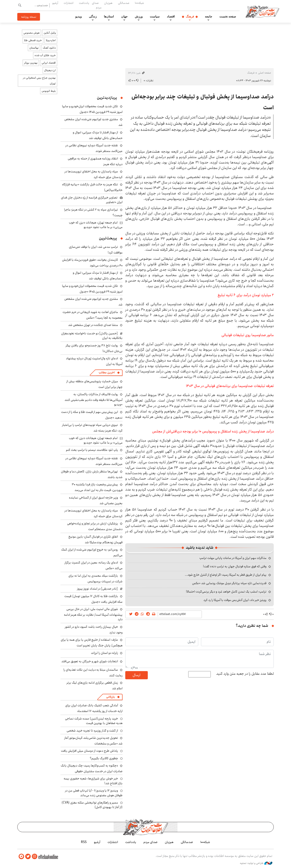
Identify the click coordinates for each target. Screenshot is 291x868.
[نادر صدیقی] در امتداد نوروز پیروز (97, 589)
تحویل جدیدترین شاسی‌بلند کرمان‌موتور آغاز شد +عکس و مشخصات (93, 741)
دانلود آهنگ (49, 48)
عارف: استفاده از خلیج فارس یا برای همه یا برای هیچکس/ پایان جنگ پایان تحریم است (92, 643)
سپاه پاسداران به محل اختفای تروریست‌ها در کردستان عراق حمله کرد (94, 174)
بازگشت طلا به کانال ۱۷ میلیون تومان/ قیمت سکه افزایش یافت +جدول (93, 599)
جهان (124, 17)
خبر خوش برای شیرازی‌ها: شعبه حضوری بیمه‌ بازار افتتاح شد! (93, 781)
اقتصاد (171, 17)
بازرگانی (110, 697)
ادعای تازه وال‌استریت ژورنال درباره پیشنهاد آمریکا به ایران (94, 361)
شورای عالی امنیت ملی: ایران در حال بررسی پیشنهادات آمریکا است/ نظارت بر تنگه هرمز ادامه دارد (93, 614)
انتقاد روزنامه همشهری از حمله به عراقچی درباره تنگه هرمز (95, 161)
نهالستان (34, 48)
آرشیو (55, 3)
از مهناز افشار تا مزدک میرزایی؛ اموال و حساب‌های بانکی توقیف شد (98, 135)
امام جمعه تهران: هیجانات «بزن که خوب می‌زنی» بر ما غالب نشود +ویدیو (96, 225)
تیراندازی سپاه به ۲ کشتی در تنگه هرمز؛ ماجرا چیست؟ (93, 212)
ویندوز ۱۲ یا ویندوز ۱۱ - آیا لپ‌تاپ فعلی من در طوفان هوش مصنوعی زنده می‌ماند (94, 793)
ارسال (136, 675)
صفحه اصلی (265, 73)
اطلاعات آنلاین (262, 11)
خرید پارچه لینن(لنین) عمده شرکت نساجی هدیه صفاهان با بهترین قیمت (94, 721)
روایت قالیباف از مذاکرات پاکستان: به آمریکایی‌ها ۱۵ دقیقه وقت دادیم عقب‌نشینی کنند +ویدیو (94, 399)
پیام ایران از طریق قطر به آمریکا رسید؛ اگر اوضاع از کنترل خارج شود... (226, 575)
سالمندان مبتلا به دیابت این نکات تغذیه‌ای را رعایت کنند (93, 673)
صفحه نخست (228, 17)
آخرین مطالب (107, 373)
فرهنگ (190, 17)
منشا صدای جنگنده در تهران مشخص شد (93, 325)
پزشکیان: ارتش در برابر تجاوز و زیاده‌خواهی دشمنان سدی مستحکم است (95, 526)
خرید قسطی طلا (33, 40)
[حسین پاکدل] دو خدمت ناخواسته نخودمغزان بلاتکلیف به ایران (92, 336)
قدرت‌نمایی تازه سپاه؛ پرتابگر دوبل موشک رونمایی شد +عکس (229, 583)
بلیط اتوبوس (49, 91)
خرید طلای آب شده (45, 55)
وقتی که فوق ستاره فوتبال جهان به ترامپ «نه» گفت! (235, 566)
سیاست (155, 17)
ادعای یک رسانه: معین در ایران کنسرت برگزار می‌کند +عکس (94, 565)
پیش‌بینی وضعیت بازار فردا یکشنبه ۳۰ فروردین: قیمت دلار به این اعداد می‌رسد (97, 487)
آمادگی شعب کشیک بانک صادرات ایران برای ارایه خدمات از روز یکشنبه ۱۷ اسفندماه (94, 708)
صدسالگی (124, 3)
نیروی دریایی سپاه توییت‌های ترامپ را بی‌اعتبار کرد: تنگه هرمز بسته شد (92, 428)
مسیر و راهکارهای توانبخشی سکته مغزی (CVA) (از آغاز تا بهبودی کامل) (92, 805)
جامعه (208, 17)
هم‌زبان (108, 3)
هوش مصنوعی (31, 33)
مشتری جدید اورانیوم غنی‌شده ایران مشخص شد (93, 302)
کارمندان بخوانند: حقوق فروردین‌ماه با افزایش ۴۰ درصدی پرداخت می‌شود (92, 263)
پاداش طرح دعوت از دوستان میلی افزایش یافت (89, 751)
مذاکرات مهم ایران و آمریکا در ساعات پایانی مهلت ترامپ (233, 558)
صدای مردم (97, 5)
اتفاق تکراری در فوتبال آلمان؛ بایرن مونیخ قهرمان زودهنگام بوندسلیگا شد (95, 539)
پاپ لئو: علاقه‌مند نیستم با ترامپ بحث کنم (92, 450)
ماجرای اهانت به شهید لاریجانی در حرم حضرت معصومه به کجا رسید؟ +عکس (93, 315)
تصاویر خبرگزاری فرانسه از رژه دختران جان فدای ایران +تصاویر (92, 200)
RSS (84, 842)
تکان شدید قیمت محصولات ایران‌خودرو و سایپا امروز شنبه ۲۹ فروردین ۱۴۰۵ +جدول (92, 109)
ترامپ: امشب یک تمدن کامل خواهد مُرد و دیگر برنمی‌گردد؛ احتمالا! (226, 592)
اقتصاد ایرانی (49, 63)
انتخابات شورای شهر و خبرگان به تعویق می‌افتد (90, 661)
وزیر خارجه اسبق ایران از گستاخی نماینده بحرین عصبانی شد (96, 500)
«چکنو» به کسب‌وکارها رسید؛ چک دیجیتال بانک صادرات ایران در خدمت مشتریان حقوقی (92, 768)
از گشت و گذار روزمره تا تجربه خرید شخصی (92, 731)
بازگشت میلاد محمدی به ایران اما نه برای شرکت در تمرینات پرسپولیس (95, 579)
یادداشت (84, 3)
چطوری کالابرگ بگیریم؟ (104, 758)
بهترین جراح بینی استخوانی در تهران (39, 81)
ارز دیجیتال (50, 70)
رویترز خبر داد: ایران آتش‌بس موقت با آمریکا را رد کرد (235, 600)
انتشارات (69, 3)
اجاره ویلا (51, 40)
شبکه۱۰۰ (139, 3)
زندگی (93, 17)
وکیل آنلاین (50, 33)
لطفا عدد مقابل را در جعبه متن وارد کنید (245, 674)
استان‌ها (109, 17)
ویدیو (78, 17)
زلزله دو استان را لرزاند (104, 653)
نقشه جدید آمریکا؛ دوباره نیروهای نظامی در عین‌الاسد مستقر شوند (94, 461)
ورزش (139, 17)
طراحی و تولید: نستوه (256, 863)
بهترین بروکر (31, 63)
